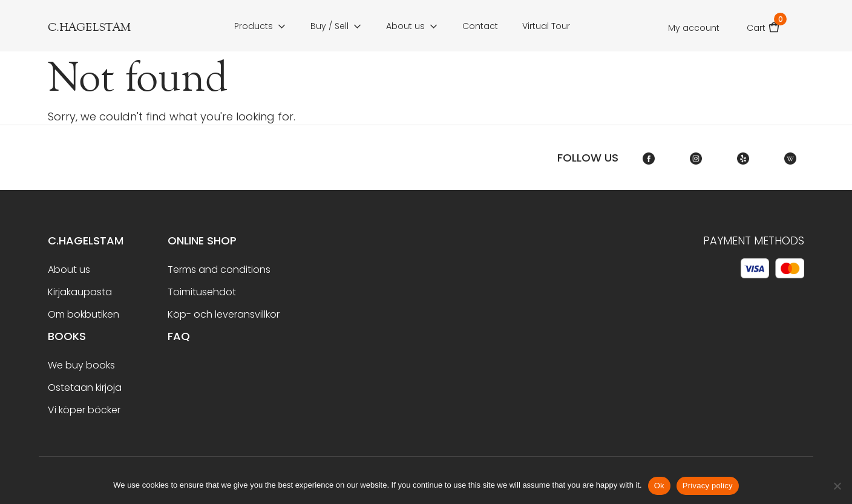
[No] (837, 486)
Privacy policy (708, 486)
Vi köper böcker (84, 410)
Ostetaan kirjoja (85, 388)
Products (254, 26)
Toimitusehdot (202, 292)
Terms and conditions (219, 270)
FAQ (179, 336)
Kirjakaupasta (80, 292)
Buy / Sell (329, 26)
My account (694, 28)
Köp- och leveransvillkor (224, 314)
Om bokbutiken (84, 314)
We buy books (81, 365)
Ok (659, 486)
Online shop (202, 241)
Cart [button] (763, 24)
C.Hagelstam (86, 241)
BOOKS (67, 336)
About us (405, 26)
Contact (480, 26)
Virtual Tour (546, 26)
